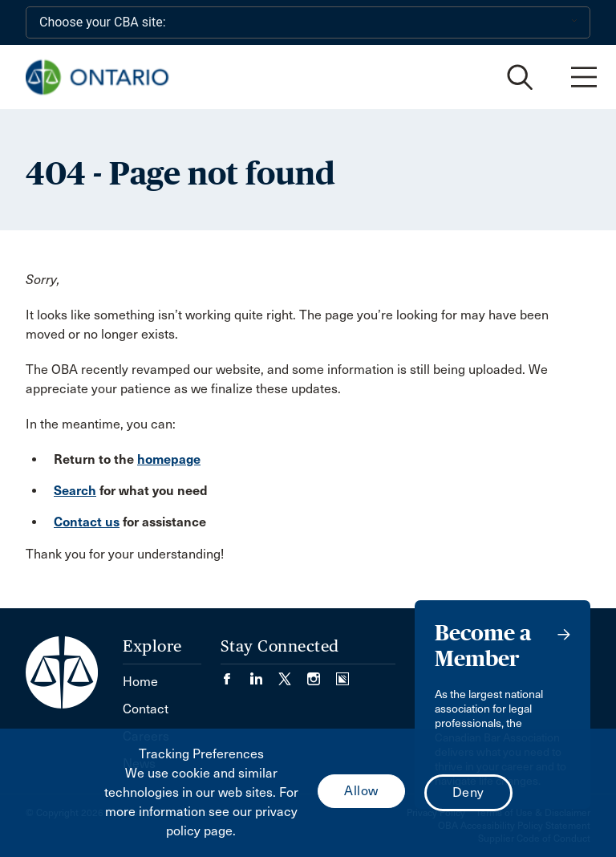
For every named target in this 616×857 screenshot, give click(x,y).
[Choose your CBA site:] (308, 22)
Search (75, 491)
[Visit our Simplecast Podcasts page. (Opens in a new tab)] (342, 674)
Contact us (87, 522)
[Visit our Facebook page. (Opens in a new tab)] (235, 674)
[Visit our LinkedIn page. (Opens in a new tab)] (264, 674)
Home (140, 682)
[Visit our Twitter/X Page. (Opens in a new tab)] (293, 674)
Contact (146, 709)
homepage (169, 459)
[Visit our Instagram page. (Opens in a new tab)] (322, 674)
